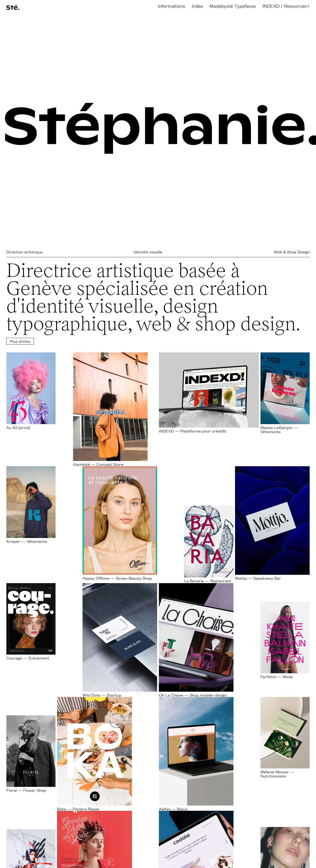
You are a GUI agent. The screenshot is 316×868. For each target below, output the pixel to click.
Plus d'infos (20, 341)
